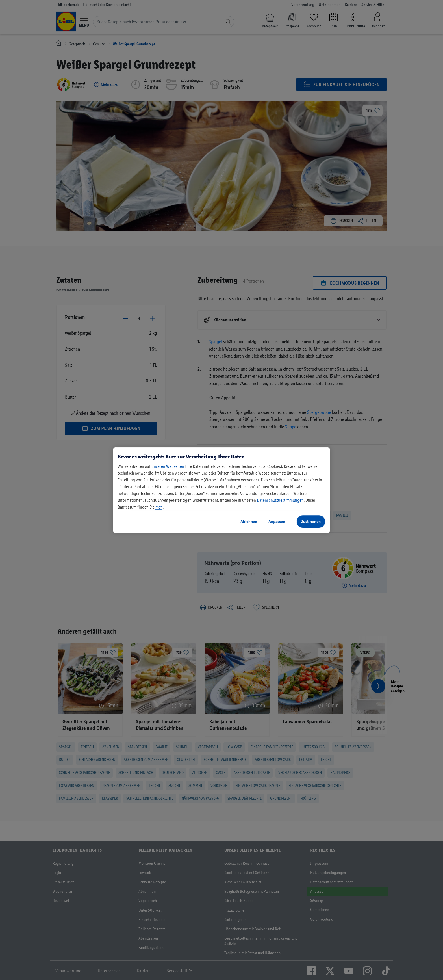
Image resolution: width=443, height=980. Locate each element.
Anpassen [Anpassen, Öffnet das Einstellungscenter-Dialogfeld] (277, 521)
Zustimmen (311, 521)
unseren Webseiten (168, 466)
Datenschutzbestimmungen (280, 500)
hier (159, 507)
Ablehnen (249, 521)
